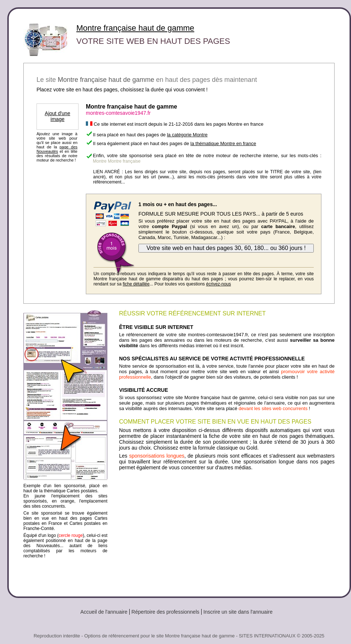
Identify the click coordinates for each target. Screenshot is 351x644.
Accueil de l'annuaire (104, 612)
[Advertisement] (227, 531)
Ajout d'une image (58, 116)
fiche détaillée (136, 284)
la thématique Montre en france (223, 143)
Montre (100, 161)
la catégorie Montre (187, 135)
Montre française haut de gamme (135, 28)
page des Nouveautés (57, 149)
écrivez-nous (218, 284)
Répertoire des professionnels (165, 612)
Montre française (124, 161)
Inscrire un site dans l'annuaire (238, 612)
